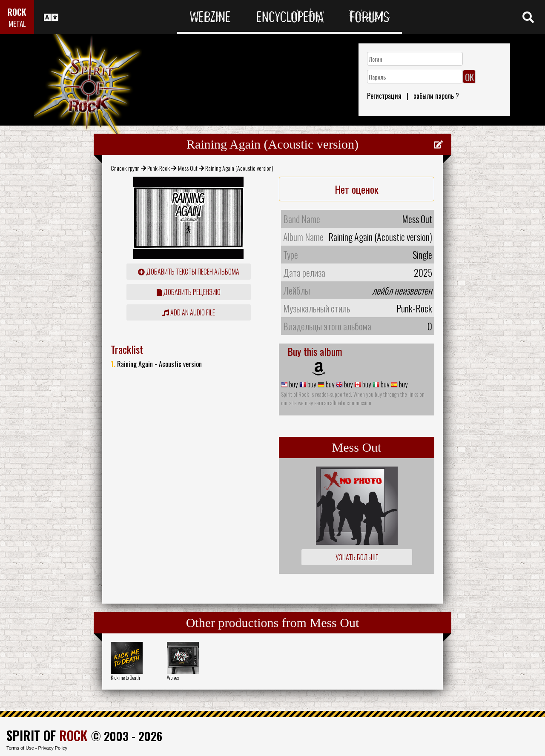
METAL (17, 24)
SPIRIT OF (47, 735)
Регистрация (384, 96)
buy (293, 384)
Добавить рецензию (189, 292)
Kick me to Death (125, 677)
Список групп (125, 168)
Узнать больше (357, 557)
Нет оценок (357, 189)
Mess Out (188, 168)
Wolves (173, 677)
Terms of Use (20, 748)
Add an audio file (189, 312)
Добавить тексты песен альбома (189, 272)
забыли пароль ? (436, 96)
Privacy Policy (53, 748)
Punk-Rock (159, 168)
